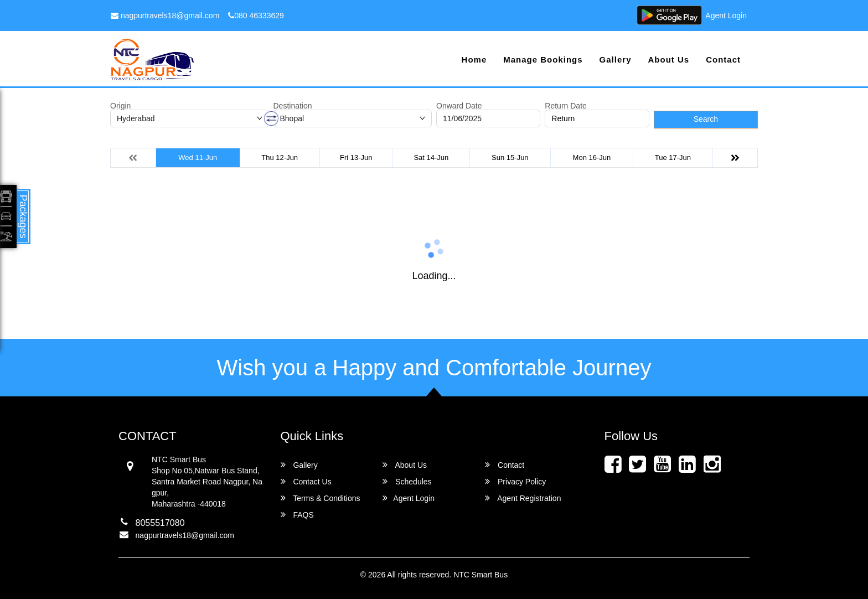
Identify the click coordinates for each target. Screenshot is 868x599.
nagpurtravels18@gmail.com (165, 16)
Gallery (616, 60)
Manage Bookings (543, 60)
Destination (293, 106)
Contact (723, 60)
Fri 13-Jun (356, 158)
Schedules (407, 481)
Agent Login (726, 16)
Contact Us (306, 481)
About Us (668, 60)
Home (474, 60)
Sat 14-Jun (431, 158)
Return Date (565, 106)
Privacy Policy (515, 481)
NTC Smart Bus (480, 575)
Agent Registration (523, 498)
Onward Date (459, 106)
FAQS (297, 515)
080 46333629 (256, 16)
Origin (120, 106)
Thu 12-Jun (280, 158)
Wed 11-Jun (198, 158)
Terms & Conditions (321, 498)
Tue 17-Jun (673, 158)
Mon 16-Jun (592, 158)
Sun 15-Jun (510, 158)
